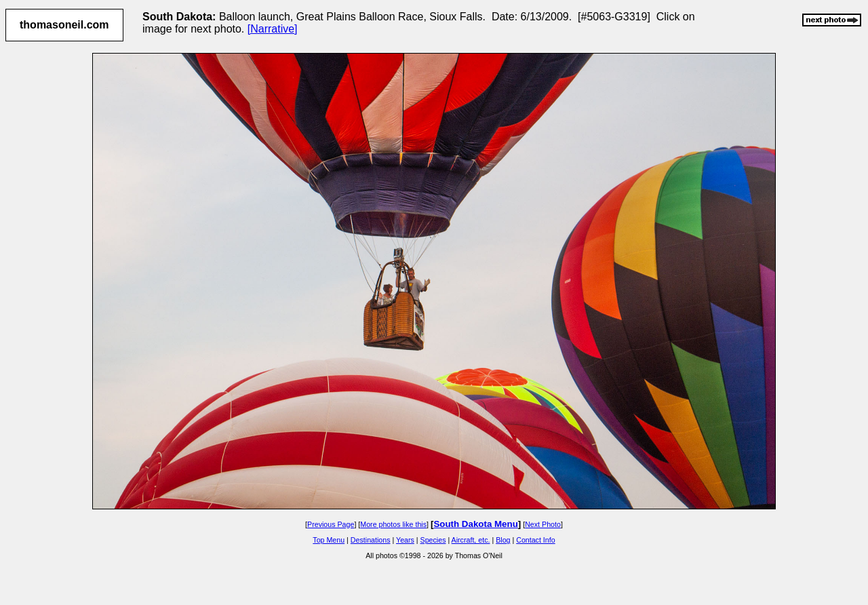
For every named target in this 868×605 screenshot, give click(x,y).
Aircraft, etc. (471, 540)
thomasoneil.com (64, 25)
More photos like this (393, 524)
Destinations (371, 540)
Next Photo (543, 524)
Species (433, 540)
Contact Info (535, 540)
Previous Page (331, 524)
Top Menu (329, 540)
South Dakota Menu (475, 524)
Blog (503, 540)
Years (405, 540)
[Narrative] (273, 29)
